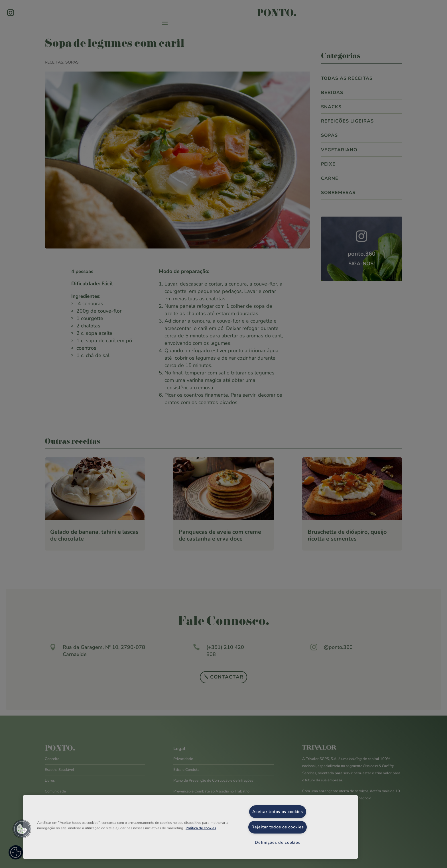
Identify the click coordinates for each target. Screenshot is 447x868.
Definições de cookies (278, 842)
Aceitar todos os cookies (278, 812)
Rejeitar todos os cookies (278, 827)
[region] (190, 827)
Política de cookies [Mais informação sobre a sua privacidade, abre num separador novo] (201, 828)
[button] (22, 829)
